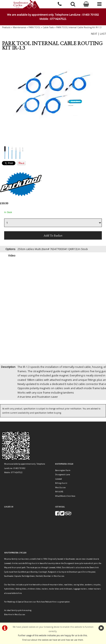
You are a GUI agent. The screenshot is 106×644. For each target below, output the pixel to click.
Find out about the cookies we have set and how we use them (53, 640)
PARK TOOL (34, 27)
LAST (103, 34)
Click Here (71, 496)
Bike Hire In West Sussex (15, 614)
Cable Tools (48, 27)
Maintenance (19, 27)
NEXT (94, 34)
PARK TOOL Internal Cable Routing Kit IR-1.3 (79, 27)
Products (6, 27)
